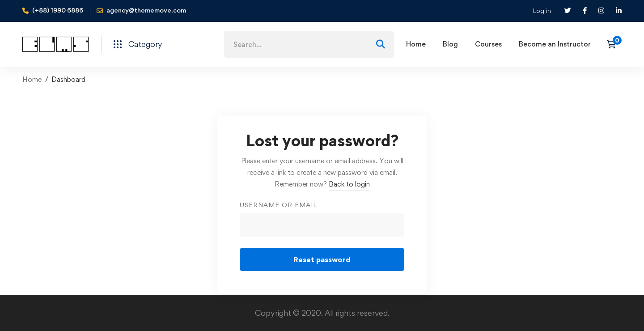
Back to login (349, 184)
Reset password (322, 259)
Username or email (278, 205)
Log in (542, 11)
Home (32, 79)
